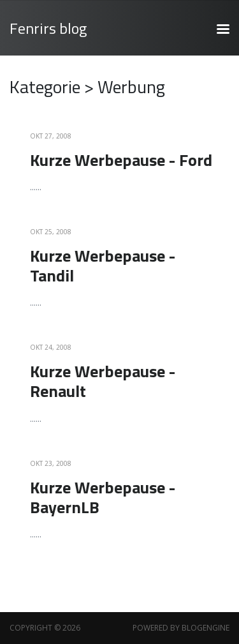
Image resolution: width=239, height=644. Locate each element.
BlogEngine (206, 628)
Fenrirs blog (48, 28)
